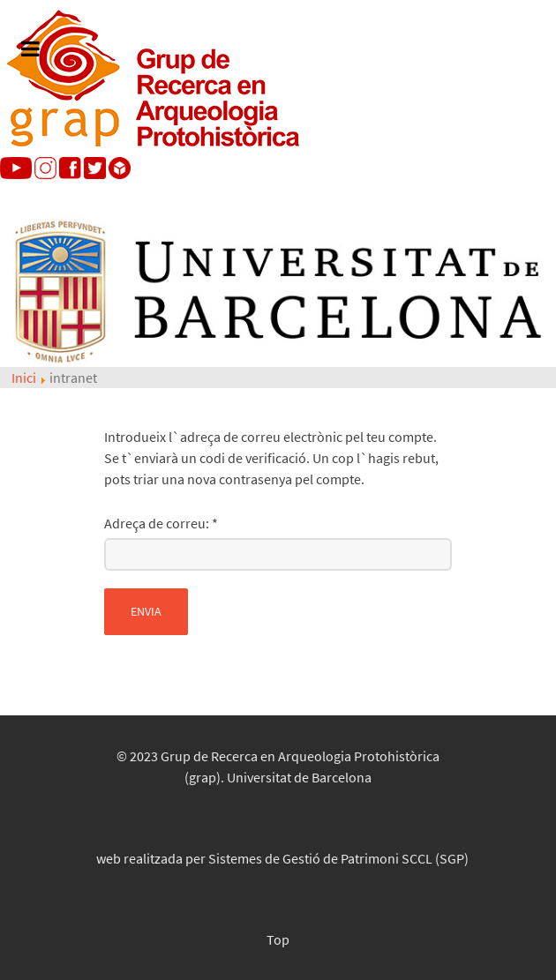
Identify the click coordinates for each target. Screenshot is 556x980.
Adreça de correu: (161, 523)
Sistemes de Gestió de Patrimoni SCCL (338, 858)
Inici (24, 378)
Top (278, 939)
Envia (146, 611)
